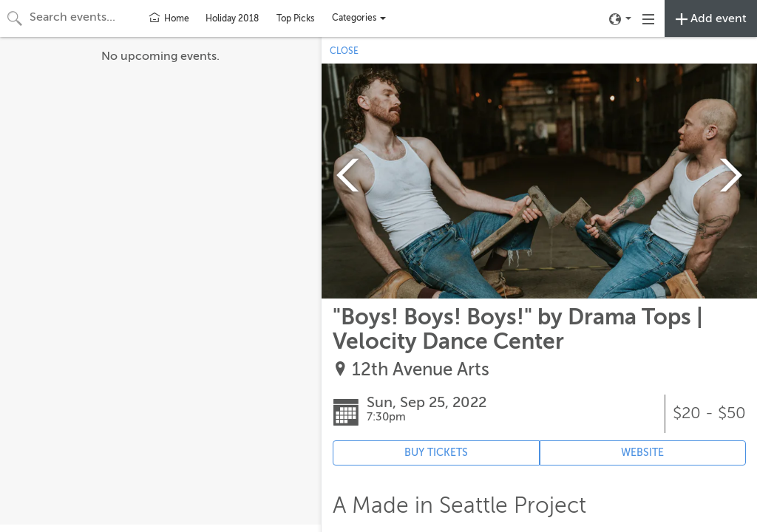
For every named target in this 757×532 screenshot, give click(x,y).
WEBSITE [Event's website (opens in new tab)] (642, 453)
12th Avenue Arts (421, 370)
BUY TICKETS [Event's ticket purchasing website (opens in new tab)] (436, 453)
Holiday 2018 (232, 18)
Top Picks (295, 18)
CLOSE (344, 51)
